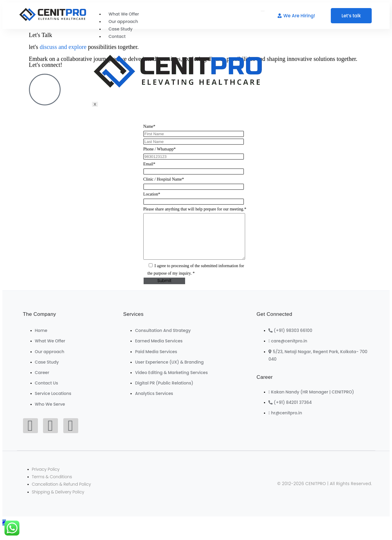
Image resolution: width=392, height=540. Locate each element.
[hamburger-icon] (263, 11)
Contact (117, 36)
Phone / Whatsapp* (160, 149)
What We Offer (124, 14)
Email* (149, 164)
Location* (152, 194)
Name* (149, 126)
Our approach (123, 21)
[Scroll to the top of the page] (4, 531)
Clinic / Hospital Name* (164, 179)
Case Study (121, 29)
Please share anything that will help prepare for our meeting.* (195, 209)
